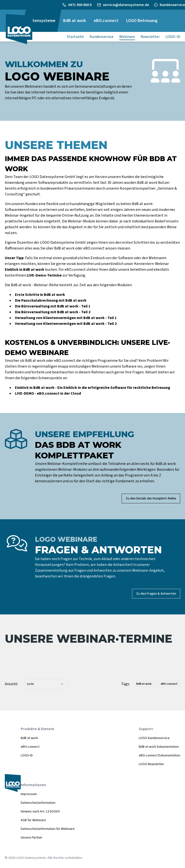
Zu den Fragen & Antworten (156, 594)
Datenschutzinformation (38, 803)
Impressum (29, 794)
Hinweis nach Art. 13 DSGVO (40, 811)
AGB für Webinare (33, 820)
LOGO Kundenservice (154, 738)
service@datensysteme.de (126, 5)
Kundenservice (172, 5)
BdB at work (29, 738)
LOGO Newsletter (151, 764)
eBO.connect (30, 747)
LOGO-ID (27, 755)
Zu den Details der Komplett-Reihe (151, 498)
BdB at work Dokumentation (159, 747)
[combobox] (46, 684)
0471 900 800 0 (80, 5)
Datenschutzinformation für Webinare (48, 829)
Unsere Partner (32, 838)
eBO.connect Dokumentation (159, 755)
